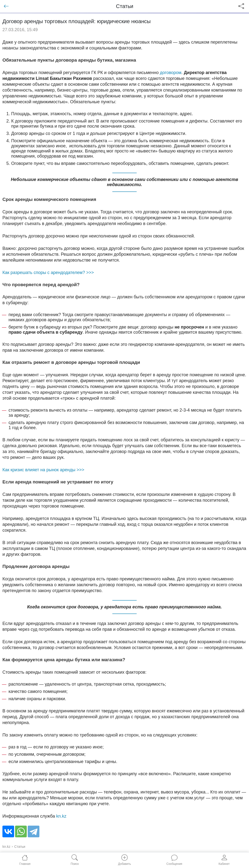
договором (171, 73)
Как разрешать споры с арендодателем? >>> (48, 273)
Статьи (20, 847)
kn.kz (61, 816)
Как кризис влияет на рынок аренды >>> (43, 470)
